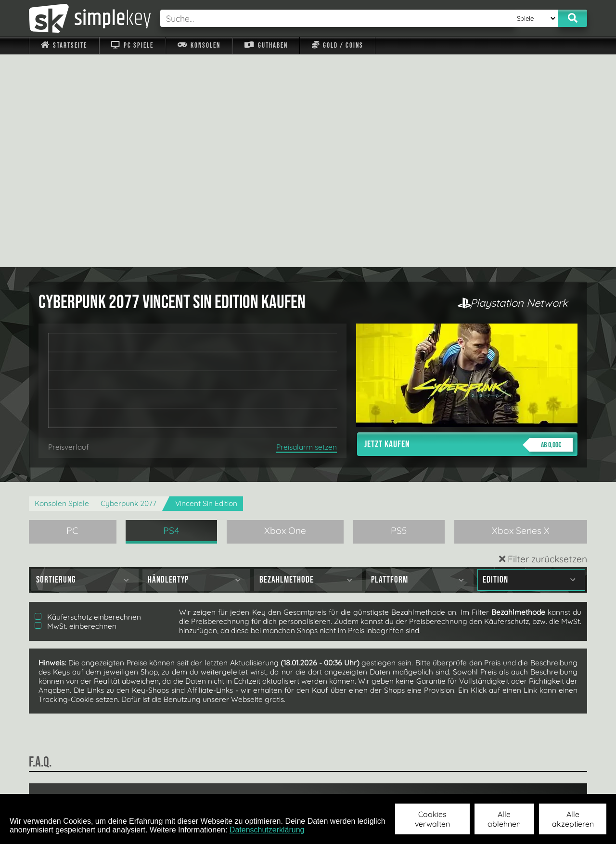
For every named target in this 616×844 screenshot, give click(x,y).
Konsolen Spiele (62, 291)
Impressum (70, 781)
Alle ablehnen (504, 819)
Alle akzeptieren (573, 819)
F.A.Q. (247, 781)
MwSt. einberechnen (76, 413)
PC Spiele (132, 45)
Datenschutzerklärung (267, 830)
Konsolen (199, 45)
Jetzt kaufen (468, 232)
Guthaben (266, 45)
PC (72, 318)
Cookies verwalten (432, 819)
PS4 (171, 318)
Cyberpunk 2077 (128, 291)
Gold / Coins (338, 45)
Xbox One (285, 318)
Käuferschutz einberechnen (88, 404)
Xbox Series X (521, 318)
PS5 (399, 318)
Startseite (64, 45)
